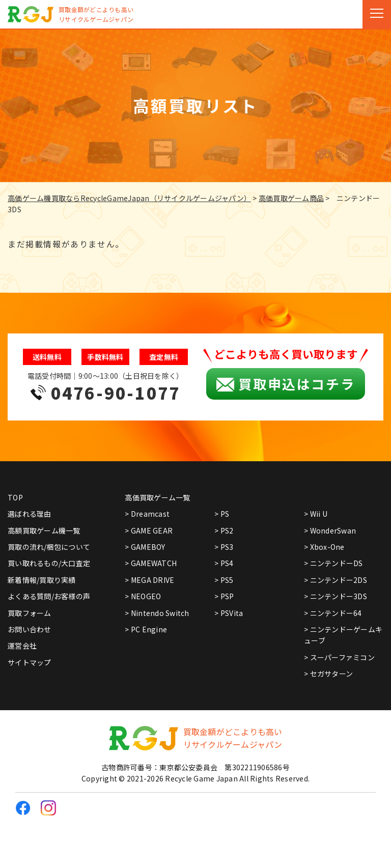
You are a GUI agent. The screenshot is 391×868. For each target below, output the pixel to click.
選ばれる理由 (30, 514)
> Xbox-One (324, 547)
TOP (15, 497)
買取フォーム (30, 613)
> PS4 (224, 563)
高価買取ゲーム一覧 (157, 497)
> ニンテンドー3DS (336, 596)
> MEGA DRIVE (149, 580)
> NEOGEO (143, 596)
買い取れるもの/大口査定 (49, 563)
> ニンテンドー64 (333, 613)
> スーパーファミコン (339, 657)
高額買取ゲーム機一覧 (44, 530)
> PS (222, 514)
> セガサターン (328, 674)
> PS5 (224, 580)
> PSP (224, 596)
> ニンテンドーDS (333, 563)
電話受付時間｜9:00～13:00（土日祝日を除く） (105, 388)
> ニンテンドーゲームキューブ (343, 635)
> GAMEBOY (145, 547)
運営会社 (22, 646)
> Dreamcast (147, 514)
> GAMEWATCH (151, 563)
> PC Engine (146, 629)
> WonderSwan (330, 530)
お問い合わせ (30, 629)
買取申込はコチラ (286, 384)
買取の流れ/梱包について (49, 547)
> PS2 (224, 530)
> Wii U (316, 514)
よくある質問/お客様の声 (49, 596)
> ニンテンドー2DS (336, 580)
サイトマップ (30, 662)
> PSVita (229, 613)
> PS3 (224, 547)
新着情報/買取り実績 (42, 580)
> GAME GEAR (149, 530)
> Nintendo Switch (157, 613)
